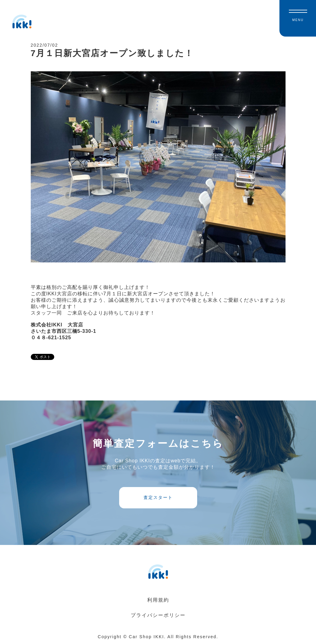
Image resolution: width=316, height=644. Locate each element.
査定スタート (158, 497)
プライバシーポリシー (158, 615)
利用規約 (158, 600)
